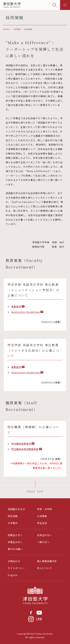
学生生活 (42, 523)
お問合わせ (14, 561)
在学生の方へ (45, 535)
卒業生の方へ (15, 542)
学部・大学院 (45, 509)
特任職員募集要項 (21, 444)
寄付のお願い (15, 549)
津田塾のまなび (16, 509)
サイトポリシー (16, 568)
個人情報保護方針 (47, 561)
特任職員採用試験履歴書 (25, 449)
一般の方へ (43, 542)
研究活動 (13, 516)
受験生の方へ (15, 535)
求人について (45, 568)
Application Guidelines (26, 312)
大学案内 (13, 523)
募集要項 (16, 307)
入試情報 (42, 516)
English (13, 575)
